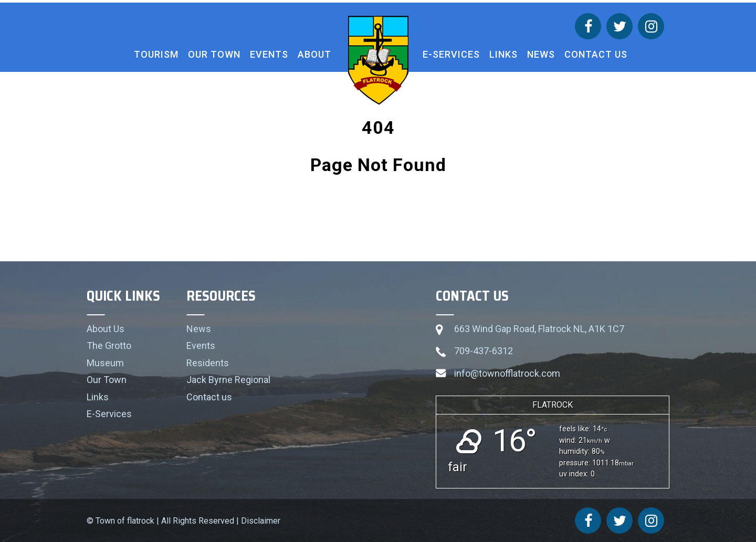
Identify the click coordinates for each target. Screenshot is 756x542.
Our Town (214, 54)
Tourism (156, 54)
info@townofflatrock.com (507, 373)
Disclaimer (261, 521)
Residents (208, 363)
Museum (105, 363)
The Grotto (109, 346)
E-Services (451, 54)
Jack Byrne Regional (228, 380)
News (541, 54)
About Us (106, 329)
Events (269, 54)
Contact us (596, 54)
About (314, 54)
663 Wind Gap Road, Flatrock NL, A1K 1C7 (539, 329)
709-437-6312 (484, 351)
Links (503, 54)
